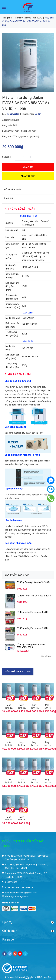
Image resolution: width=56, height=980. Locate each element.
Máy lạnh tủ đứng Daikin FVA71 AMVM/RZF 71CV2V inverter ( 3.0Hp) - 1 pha (34, 706)
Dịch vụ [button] (28, 922)
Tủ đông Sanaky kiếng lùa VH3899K (33, 582)
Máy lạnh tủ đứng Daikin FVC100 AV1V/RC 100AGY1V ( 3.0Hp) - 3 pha (47, 781)
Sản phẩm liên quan (18, 672)
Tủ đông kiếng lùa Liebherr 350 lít (32, 612)
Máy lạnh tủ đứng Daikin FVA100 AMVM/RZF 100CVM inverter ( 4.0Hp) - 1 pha (9, 744)
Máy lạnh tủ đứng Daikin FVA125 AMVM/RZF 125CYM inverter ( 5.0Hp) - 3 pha (47, 744)
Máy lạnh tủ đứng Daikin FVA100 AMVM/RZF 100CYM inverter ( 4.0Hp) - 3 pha (22, 744)
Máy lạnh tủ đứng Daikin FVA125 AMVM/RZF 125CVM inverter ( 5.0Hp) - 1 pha (34, 744)
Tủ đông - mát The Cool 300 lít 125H (34, 596)
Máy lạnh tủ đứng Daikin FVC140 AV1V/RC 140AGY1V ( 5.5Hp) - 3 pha (22, 818)
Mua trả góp (28, 176)
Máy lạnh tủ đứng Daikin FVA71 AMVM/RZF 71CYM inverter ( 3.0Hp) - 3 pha (47, 706)
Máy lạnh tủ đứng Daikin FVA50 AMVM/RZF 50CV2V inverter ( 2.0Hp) (9, 706)
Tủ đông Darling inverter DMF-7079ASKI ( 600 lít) (31, 646)
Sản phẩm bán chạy (17, 575)
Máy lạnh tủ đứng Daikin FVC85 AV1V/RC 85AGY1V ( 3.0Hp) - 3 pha (34, 781)
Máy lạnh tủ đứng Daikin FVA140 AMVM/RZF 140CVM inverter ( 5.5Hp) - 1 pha (9, 781)
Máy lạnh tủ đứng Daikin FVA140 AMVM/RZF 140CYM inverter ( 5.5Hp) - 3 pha (22, 781)
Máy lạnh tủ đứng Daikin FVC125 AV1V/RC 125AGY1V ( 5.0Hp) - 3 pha (9, 818)
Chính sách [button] (28, 931)
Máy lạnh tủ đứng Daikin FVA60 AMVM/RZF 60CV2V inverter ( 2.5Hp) (22, 706)
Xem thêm (46, 656)
